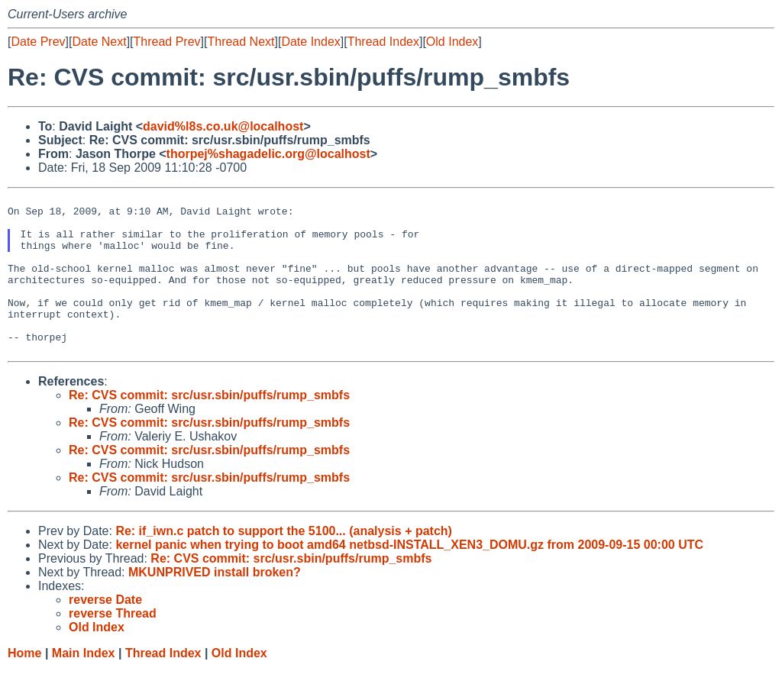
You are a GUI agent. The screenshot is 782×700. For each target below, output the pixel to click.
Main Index (84, 685)
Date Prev (38, 42)
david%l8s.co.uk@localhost (223, 126)
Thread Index (383, 42)
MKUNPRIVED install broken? (215, 604)
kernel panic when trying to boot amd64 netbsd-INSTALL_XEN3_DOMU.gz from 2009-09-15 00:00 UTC (409, 577)
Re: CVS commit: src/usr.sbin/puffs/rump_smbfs (209, 427)
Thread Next (241, 42)
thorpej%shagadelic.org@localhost (268, 154)
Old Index (452, 42)
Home (24, 685)
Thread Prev (167, 42)
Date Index (310, 42)
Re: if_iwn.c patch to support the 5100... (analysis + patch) (284, 563)
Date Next (99, 42)
